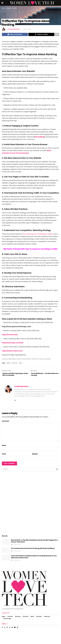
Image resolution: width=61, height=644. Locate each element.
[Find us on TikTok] (17, 629)
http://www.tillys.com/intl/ (13, 343)
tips (20, 364)
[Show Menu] (2, 3)
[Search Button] (57, 471)
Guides (9, 8)
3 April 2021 (27, 29)
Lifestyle (26, 618)
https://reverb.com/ (10, 335)
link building (39, 137)
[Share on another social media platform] (57, 35)
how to (15, 364)
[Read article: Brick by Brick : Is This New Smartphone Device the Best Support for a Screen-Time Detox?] (6, 543)
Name (4, 447)
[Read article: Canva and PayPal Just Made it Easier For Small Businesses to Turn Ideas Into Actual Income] (6, 559)
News (32, 618)
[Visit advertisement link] (31, 504)
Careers (10, 618)
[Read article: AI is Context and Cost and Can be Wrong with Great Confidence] (6, 552)
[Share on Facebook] (15, 35)
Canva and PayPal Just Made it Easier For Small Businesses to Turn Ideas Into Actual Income (34, 558)
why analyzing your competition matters (38, 234)
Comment (6, 422)
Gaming (18, 618)
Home (4, 8)
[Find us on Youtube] (15, 629)
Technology (7, 620)
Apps (4, 618)
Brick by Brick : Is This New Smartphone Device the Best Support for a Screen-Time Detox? (34, 542)
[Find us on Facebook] (2, 629)
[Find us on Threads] (7, 629)
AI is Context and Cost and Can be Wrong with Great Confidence (33, 550)
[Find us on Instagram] (10, 629)
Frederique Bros (14, 29)
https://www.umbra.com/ (12, 351)
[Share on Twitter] (41, 35)
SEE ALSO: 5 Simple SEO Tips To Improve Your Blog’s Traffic (31, 249)
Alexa (8, 364)
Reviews (39, 618)
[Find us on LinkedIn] (12, 629)
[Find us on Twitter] (5, 629)
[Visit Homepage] (32, 3)
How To (15, 8)
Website (35, 455)
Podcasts (47, 618)
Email (4, 455)
